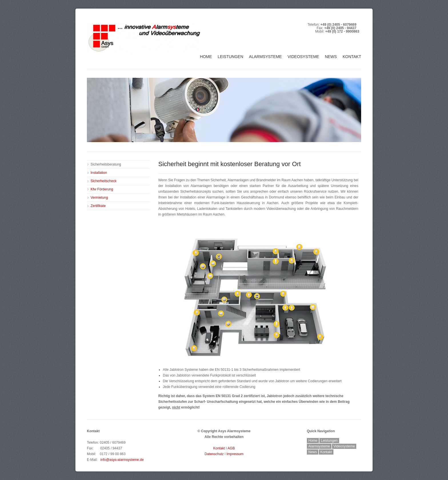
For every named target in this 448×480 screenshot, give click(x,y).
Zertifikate (98, 206)
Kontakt (352, 57)
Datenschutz (214, 454)
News (331, 57)
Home (206, 57)
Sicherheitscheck (104, 181)
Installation (99, 173)
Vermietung (99, 198)
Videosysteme (303, 57)
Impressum (235, 454)
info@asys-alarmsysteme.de (122, 460)
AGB (231, 448)
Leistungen (230, 57)
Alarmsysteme (265, 57)
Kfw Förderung (102, 189)
